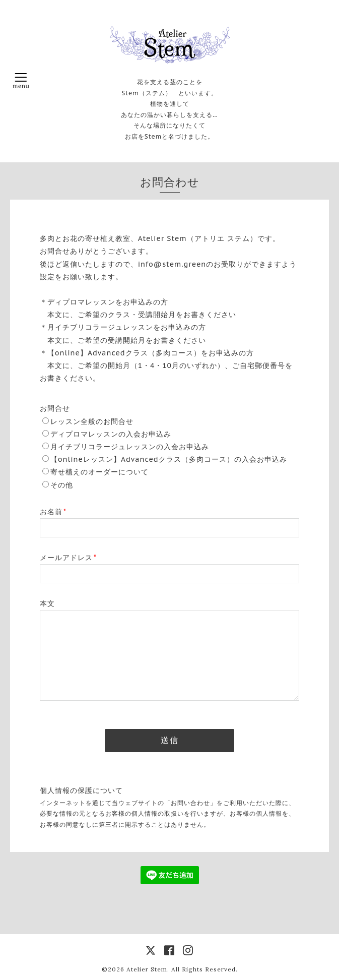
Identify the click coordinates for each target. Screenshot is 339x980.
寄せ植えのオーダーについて (99, 472)
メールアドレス (68, 558)
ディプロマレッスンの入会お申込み (111, 434)
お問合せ (55, 408)
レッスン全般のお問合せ (92, 421)
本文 (47, 603)
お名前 (53, 512)
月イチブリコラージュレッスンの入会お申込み (130, 447)
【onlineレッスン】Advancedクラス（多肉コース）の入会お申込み (169, 459)
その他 (62, 485)
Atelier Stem (147, 969)
